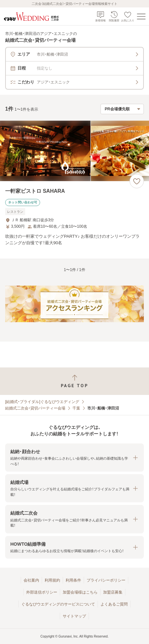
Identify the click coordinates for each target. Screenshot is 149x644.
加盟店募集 (113, 592)
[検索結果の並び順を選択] (122, 109)
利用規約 (52, 580)
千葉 (76, 408)
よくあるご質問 (114, 604)
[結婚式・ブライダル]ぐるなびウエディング (42, 402)
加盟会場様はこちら (80, 592)
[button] (74, 458)
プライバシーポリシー (106, 580)
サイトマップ (74, 616)
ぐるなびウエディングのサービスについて (58, 604)
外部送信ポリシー (42, 592)
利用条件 (73, 580)
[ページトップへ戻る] (74, 381)
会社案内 (31, 580)
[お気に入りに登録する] (137, 181)
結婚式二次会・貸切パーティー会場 (35, 408)
